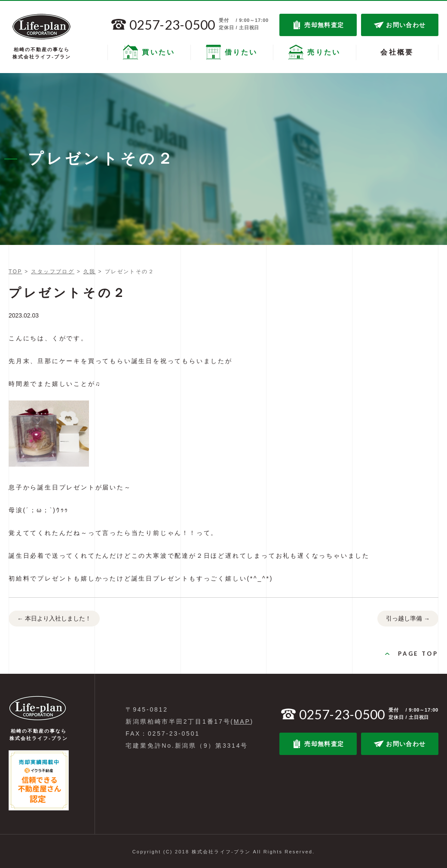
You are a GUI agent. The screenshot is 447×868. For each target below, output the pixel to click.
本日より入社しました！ (54, 619)
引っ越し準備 (408, 619)
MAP (242, 721)
